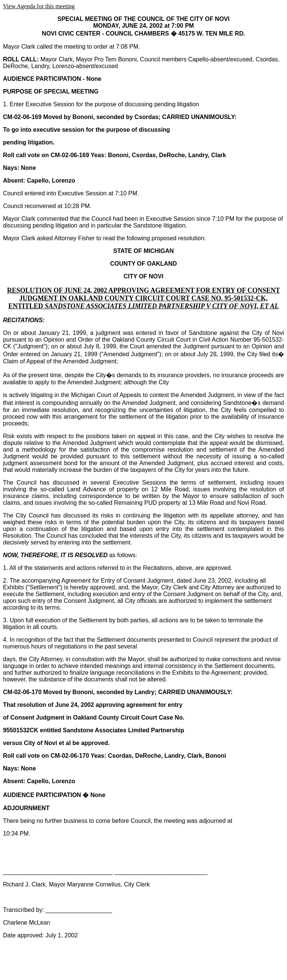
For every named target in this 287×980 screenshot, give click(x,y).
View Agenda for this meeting (39, 6)
